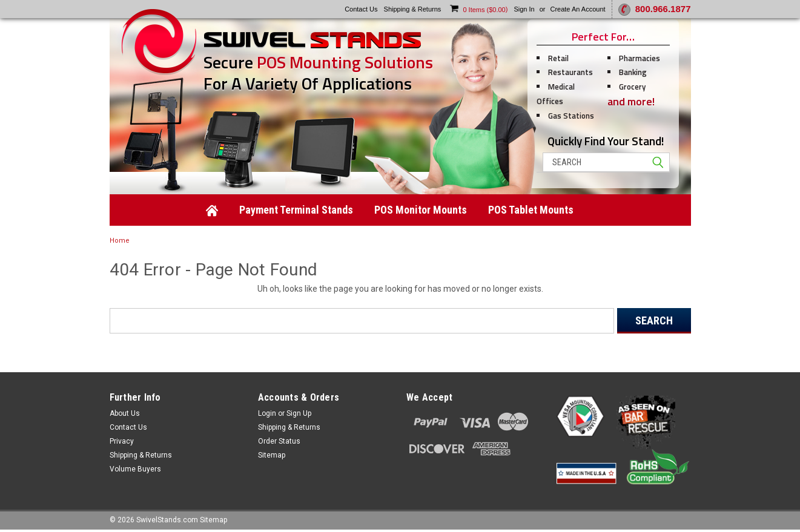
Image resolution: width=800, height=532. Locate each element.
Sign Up (299, 413)
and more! (631, 101)
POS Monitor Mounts (421, 210)
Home (120, 241)
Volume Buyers (135, 469)
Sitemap (272, 455)
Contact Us (128, 427)
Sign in (524, 9)
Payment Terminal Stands (296, 210)
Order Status (279, 441)
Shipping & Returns (141, 455)
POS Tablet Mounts (531, 210)
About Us (125, 413)
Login (267, 413)
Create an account (577, 9)
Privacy (122, 441)
